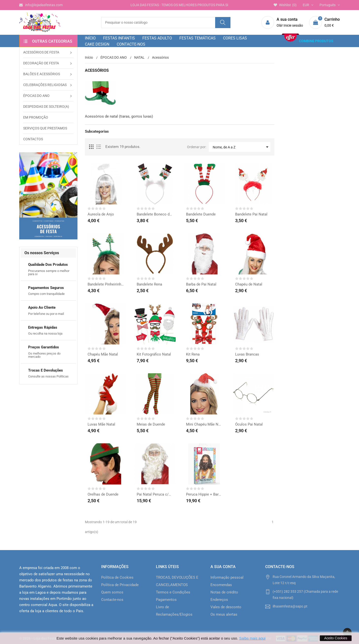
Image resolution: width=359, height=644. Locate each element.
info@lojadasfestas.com (41, 5)
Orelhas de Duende (103, 494)
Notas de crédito (224, 592)
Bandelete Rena (149, 284)
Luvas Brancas (247, 354)
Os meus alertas (224, 614)
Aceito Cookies (336, 638)
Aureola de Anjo (101, 214)
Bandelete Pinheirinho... (106, 284)
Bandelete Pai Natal (251, 214)
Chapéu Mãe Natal (103, 354)
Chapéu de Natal (249, 284)
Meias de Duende (151, 424)
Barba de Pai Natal (201, 284)
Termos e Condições (173, 592)
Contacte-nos (112, 600)
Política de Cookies (117, 577)
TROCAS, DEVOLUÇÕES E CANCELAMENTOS (177, 581)
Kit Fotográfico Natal (154, 354)
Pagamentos (166, 600)
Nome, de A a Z (241, 147)
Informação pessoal (227, 577)
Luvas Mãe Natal (101, 424)
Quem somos (112, 592)
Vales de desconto (226, 607)
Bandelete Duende (201, 214)
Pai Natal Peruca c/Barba (155, 494)
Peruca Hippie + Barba (204, 494)
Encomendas (221, 585)
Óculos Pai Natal (249, 424)
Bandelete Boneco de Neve (155, 214)
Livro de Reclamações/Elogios (174, 611)
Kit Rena (193, 354)
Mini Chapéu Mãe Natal (204, 424)
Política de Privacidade (120, 585)
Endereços (219, 600)
